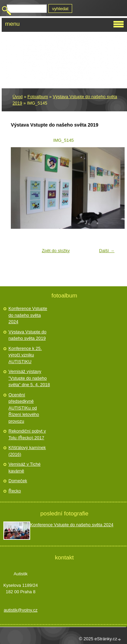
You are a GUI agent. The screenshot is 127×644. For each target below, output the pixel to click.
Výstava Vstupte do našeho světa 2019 (27, 335)
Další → (107, 251)
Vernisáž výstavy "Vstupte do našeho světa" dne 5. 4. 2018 (29, 378)
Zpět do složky (56, 251)
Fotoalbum (38, 97)
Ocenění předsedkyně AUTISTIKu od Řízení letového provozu (24, 408)
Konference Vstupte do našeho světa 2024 (28, 315)
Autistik (32, 40)
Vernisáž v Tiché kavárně (25, 468)
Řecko (15, 491)
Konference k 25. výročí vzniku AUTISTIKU (25, 355)
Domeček (18, 481)
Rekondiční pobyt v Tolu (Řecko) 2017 (27, 434)
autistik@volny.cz (21, 610)
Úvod (18, 97)
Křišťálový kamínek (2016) (27, 451)
